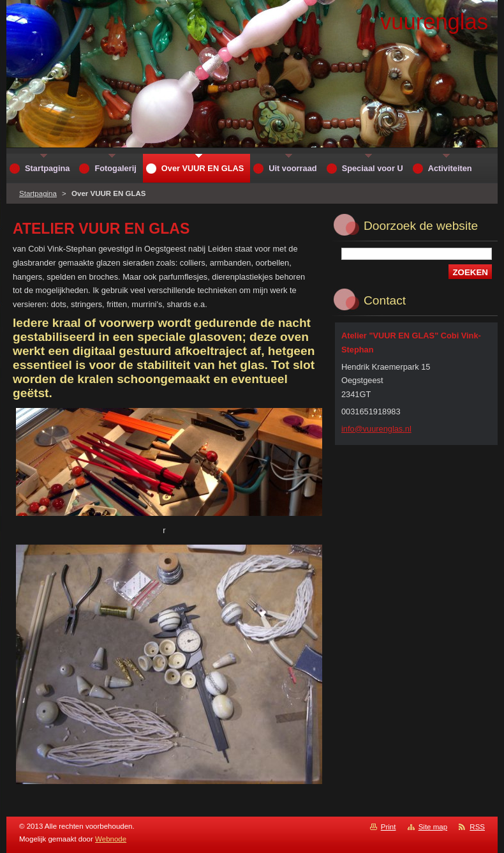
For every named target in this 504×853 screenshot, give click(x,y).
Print (389, 827)
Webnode (111, 839)
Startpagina (38, 193)
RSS (477, 827)
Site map (433, 827)
